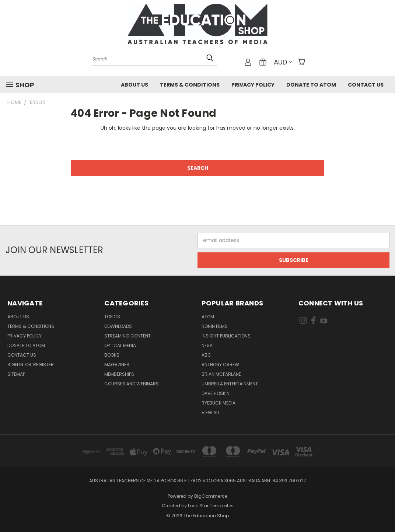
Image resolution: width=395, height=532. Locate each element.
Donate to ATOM (311, 85)
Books (112, 355)
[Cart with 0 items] (301, 62)
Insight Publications (226, 336)
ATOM (208, 317)
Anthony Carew (220, 365)
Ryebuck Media (219, 403)
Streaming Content (127, 336)
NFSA (207, 345)
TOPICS (112, 317)
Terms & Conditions (190, 85)
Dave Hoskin (216, 393)
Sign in (16, 365)
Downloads (118, 326)
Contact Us (366, 85)
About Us (134, 85)
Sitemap (16, 374)
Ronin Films (215, 326)
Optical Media (120, 345)
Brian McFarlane (221, 374)
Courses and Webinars (132, 384)
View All (211, 412)
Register (43, 365)
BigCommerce (211, 496)
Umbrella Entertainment (230, 384)
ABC (206, 355)
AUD (283, 62)
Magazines (117, 365)
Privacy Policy (253, 85)
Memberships (119, 374)
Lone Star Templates (211, 506)
